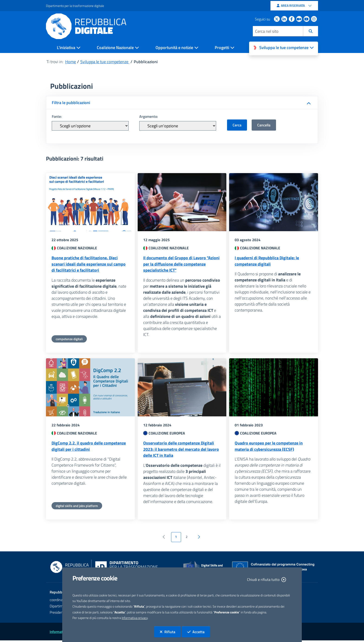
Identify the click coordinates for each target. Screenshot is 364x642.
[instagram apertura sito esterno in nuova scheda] (315, 19)
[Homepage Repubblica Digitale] (89, 26)
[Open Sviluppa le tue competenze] (284, 48)
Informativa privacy (135, 618)
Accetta (199, 632)
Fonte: (57, 116)
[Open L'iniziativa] (70, 48)
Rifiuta (170, 632)
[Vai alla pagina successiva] (199, 539)
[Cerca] (310, 31)
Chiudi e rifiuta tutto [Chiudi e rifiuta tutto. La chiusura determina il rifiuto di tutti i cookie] (266, 579)
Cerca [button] (237, 125)
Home (71, 62)
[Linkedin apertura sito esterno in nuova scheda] (285, 19)
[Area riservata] (294, 6)
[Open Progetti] (226, 48)
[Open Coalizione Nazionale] (119, 48)
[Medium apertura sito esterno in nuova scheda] (300, 19)
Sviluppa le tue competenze (105, 62)
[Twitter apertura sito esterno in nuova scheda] (278, 19)
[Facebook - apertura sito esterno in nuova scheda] (292, 19)
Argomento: (149, 116)
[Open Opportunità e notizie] (178, 48)
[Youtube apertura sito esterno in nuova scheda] (307, 19)
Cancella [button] (264, 125)
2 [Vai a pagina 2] (187, 539)
